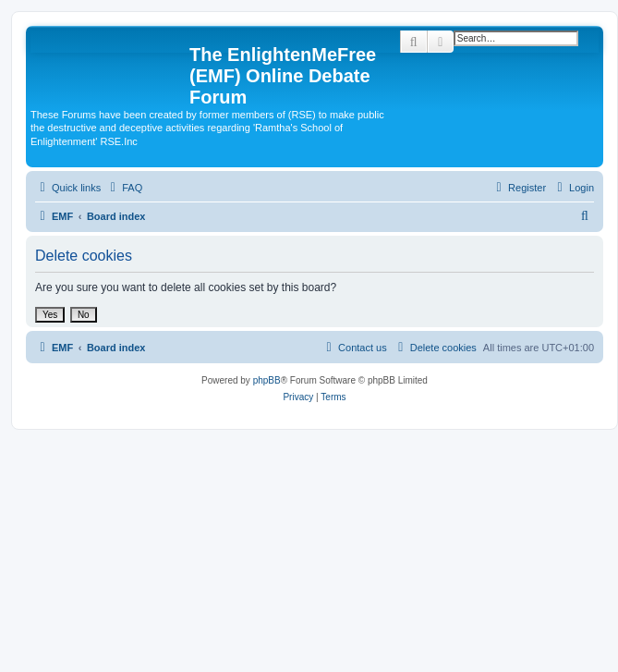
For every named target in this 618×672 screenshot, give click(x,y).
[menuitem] (124, 188)
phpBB (267, 380)
